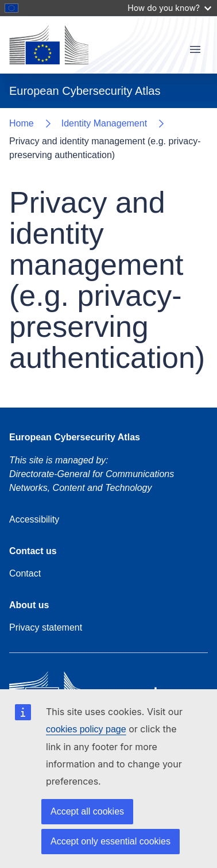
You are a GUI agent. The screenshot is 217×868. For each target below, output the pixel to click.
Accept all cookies (87, 811)
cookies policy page (86, 729)
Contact (25, 573)
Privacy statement (46, 627)
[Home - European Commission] (49, 45)
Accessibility (34, 519)
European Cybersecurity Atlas (75, 437)
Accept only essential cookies (111, 841)
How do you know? (169, 8)
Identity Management (104, 123)
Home (22, 123)
